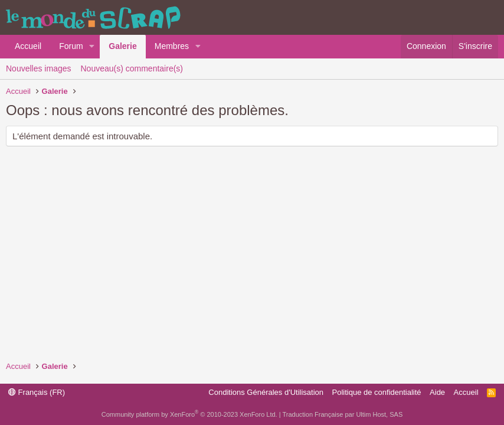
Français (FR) (37, 392)
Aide (437, 392)
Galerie (122, 46)
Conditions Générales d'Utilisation (266, 392)
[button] (92, 47)
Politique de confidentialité (377, 392)
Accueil (28, 46)
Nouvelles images (39, 68)
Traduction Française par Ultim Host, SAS (342, 414)
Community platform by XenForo (189, 414)
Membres (172, 46)
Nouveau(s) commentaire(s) (132, 68)
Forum (71, 46)
